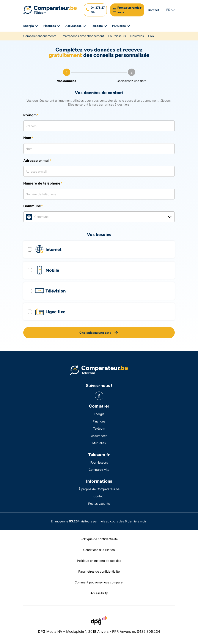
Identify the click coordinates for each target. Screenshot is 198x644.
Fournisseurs (117, 36)
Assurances (76, 26)
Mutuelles (121, 26)
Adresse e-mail (36, 161)
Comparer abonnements (40, 36)
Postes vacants (99, 503)
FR (170, 10)
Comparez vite (99, 470)
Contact (153, 10)
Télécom (99, 26)
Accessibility (99, 593)
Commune (32, 206)
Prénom (30, 115)
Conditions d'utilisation (99, 550)
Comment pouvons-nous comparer (99, 582)
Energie (31, 26)
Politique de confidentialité (99, 539)
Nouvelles (137, 36)
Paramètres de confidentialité (99, 571)
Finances (52, 26)
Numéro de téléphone (42, 183)
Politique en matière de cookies (99, 561)
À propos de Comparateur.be (99, 489)
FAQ (151, 36)
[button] (95, 10)
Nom (27, 138)
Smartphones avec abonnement (82, 36)
